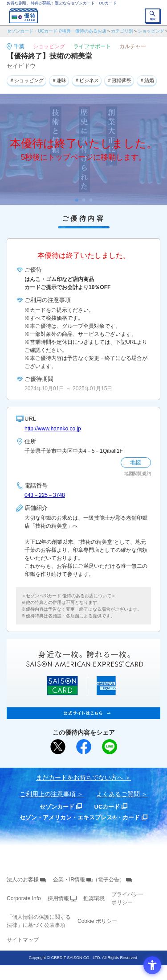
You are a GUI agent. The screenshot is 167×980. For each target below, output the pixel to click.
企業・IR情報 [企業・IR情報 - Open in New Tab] (69, 880)
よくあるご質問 (118, 794)
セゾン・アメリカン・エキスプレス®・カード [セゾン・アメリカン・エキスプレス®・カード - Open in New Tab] (80, 817)
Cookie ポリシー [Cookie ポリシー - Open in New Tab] (97, 921)
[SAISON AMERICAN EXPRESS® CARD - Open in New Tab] (83, 714)
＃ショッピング (26, 80)
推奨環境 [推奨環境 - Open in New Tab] (94, 898)
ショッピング (151, 31)
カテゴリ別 (122, 31)
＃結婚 (147, 80)
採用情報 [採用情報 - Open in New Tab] (58, 898)
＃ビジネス (87, 80)
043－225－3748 (45, 495)
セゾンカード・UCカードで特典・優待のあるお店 (57, 31)
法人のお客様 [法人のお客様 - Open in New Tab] (23, 880)
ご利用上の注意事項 (48, 794)
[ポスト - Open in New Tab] (58, 747)
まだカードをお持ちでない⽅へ (80, 777)
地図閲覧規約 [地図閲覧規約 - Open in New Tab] (138, 473)
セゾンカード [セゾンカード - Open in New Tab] (57, 807)
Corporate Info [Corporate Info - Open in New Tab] (24, 898)
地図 (136, 462)
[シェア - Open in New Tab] (84, 747)
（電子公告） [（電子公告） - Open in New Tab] (109, 880)
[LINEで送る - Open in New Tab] (110, 747)
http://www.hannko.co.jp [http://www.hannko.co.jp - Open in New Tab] (53, 429)
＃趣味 (59, 80)
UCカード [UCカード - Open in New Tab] (107, 807)
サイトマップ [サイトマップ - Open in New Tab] (23, 940)
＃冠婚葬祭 (119, 80)
